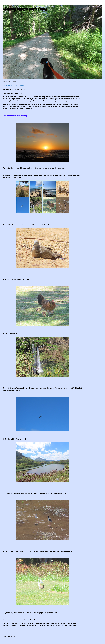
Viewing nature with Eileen (25, 9)
